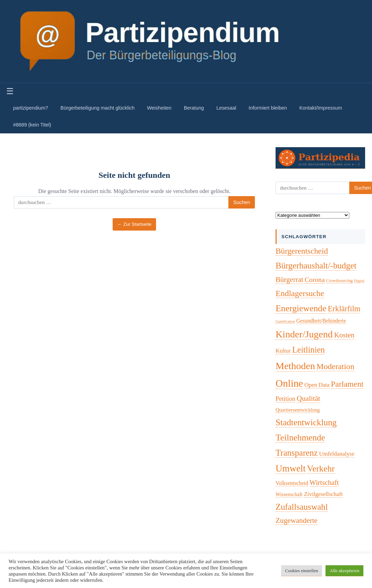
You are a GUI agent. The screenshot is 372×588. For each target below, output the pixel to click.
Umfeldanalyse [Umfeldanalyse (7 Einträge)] (337, 454)
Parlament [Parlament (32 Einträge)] (347, 384)
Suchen (242, 202)
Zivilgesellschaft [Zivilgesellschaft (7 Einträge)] (323, 494)
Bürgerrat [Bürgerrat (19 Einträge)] (289, 280)
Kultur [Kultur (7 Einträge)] (283, 351)
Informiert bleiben (268, 108)
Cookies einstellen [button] (302, 571)
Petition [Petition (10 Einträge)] (285, 399)
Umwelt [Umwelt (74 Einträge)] (291, 468)
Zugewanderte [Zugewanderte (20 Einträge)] (297, 520)
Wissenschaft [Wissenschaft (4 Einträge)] (289, 494)
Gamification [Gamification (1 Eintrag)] (285, 321)
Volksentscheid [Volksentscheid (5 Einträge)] (292, 483)
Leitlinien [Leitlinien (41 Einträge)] (308, 350)
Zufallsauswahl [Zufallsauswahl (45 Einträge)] (302, 507)
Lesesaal (226, 108)
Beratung (194, 108)
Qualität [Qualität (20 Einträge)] (308, 398)
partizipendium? (31, 108)
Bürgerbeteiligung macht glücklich (98, 108)
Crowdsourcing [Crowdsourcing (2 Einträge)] (339, 281)
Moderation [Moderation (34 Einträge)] (335, 366)
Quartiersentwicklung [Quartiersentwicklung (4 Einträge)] (298, 410)
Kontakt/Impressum (321, 108)
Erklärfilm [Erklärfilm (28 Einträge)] (344, 309)
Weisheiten (159, 108)
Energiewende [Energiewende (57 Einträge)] (301, 308)
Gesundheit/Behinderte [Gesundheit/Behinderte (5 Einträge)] (321, 321)
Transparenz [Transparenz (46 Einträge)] (297, 453)
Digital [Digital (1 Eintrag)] (359, 281)
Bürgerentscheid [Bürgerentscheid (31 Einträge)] (302, 251)
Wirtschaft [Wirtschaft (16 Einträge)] (324, 483)
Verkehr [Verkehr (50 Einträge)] (321, 468)
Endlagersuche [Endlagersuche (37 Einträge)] (300, 293)
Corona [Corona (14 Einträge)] (314, 280)
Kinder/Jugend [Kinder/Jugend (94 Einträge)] (304, 334)
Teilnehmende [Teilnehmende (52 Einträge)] (300, 438)
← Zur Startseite (135, 224)
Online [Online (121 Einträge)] (289, 383)
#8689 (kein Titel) (32, 125)
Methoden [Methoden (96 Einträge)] (295, 366)
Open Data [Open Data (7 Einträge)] (317, 385)
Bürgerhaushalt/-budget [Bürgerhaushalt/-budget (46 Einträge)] (316, 266)
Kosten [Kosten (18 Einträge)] (344, 335)
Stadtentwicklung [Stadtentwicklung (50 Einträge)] (306, 422)
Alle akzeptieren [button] (344, 571)
